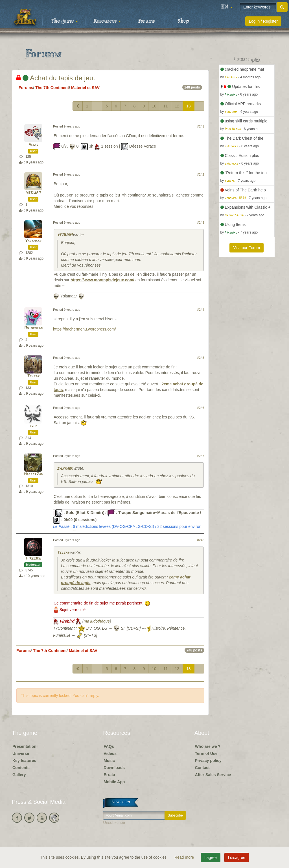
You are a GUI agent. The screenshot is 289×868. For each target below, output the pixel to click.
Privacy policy (208, 761)
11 (166, 106)
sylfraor (65, 469)
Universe (21, 753)
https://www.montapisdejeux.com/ (102, 280)
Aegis (33, 145)
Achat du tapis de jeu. (56, 78)
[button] (227, 7)
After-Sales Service (213, 775)
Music (109, 761)
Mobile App (114, 782)
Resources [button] (107, 21)
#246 (201, 408)
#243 (201, 223)
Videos (110, 753)
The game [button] (64, 21)
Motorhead (33, 328)
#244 (201, 310)
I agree (211, 858)
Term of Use (206, 753)
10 (154, 106)
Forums (146, 21)
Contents (21, 768)
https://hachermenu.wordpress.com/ (85, 329)
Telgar (33, 376)
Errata (109, 775)
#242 (201, 174)
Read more (185, 857)
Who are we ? (208, 746)
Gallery (19, 775)
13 (189, 106)
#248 (201, 540)
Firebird (33, 559)
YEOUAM (33, 193)
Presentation (24, 746)
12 (177, 106)
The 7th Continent (52, 88)
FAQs (109, 746)
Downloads (114, 768)
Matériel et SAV (85, 88)
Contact (202, 768)
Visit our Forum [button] (247, 248)
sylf (33, 426)
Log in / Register (263, 21)
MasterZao (33, 474)
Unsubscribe (114, 822)
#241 (201, 126)
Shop (183, 21)
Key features (24, 761)
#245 (201, 358)
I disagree (237, 858)
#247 (201, 456)
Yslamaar (33, 241)
